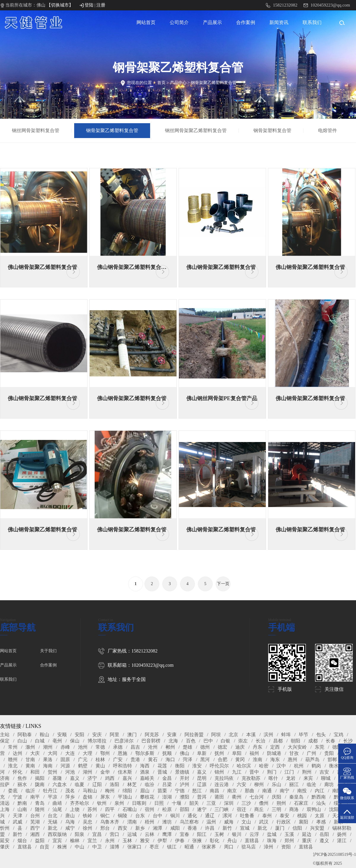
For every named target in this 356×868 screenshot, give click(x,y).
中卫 (97, 847)
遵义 (324, 841)
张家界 (209, 847)
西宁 (35, 828)
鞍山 (44, 735)
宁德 (180, 791)
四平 (110, 809)
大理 (88, 753)
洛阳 (115, 784)
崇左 (243, 741)
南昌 (214, 791)
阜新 (202, 753)
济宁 (92, 778)
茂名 (70, 791)
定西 (275, 747)
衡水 (334, 766)
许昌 (210, 828)
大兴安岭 (297, 747)
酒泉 (145, 772)
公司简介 (179, 22)
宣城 (245, 828)
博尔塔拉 (97, 741)
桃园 (302, 816)
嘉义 (202, 772)
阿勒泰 (25, 735)
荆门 (272, 772)
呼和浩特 (123, 766)
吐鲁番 (247, 816)
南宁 (285, 791)
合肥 (223, 759)
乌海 (70, 822)
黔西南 (319, 797)
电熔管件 (328, 130)
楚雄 (187, 747)
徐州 (88, 828)
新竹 (227, 828)
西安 (123, 828)
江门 (289, 772)
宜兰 (92, 841)
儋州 (264, 803)
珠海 (272, 841)
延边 (307, 834)
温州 (211, 822)
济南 (5, 778)
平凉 (53, 797)
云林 (150, 834)
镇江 (172, 847)
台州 (35, 816)
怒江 (197, 791)
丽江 (294, 784)
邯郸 (332, 759)
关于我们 (48, 651)
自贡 (44, 847)
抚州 (219, 753)
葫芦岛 (312, 759)
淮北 (13, 766)
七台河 (257, 797)
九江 (237, 772)
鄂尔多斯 (145, 753)
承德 (118, 747)
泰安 (285, 816)
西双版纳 (57, 834)
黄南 (30, 766)
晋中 (254, 772)
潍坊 (167, 822)
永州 (110, 841)
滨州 (268, 735)
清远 (5, 803)
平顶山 (125, 797)
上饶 (75, 809)
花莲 (162, 766)
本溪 (251, 735)
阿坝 (216, 735)
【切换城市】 (60, 5)
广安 (118, 759)
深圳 (229, 803)
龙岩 (291, 778)
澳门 (132, 735)
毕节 (303, 735)
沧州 (153, 747)
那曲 (249, 791)
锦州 (219, 772)
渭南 (132, 822)
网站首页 (146, 22)
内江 (320, 791)
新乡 (140, 828)
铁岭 (88, 816)
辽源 (202, 784)
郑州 (289, 841)
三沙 (246, 803)
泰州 (267, 816)
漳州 (268, 847)
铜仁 (105, 816)
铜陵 (123, 816)
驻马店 (249, 847)
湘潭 (158, 828)
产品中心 (178, 83)
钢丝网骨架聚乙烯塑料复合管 (196, 130)
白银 (225, 741)
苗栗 (162, 791)
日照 (159, 803)
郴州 (170, 747)
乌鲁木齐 (110, 822)
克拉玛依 (224, 778)
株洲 (62, 847)
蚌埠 (286, 735)
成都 (313, 741)
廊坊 (329, 784)
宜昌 (97, 834)
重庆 (307, 841)
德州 (205, 747)
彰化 (214, 841)
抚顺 (167, 753)
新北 (53, 828)
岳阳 (324, 834)
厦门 (280, 828)
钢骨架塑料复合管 (272, 130)
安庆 (97, 735)
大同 (53, 753)
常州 (13, 747)
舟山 (232, 841)
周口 (229, 847)
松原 (167, 809)
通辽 (210, 816)
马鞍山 (90, 791)
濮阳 (185, 797)
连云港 (222, 784)
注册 (101, 5)
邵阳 (185, 809)
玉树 (219, 834)
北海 (173, 741)
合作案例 (246, 22)
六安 (241, 784)
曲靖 (57, 803)
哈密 (264, 766)
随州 (40, 809)
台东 (140, 816)
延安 (5, 841)
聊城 (326, 778)
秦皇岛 (296, 797)
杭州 (299, 766)
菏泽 (187, 759)
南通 (267, 791)
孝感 (321, 822)
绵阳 (127, 791)
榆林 (75, 841)
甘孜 (294, 753)
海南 (48, 766)
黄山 (100, 766)
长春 (330, 741)
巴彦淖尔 (124, 741)
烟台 (22, 841)
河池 (70, 772)
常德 (100, 747)
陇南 (40, 784)
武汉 (264, 822)
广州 (311, 753)
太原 (320, 816)
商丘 (259, 809)
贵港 (135, 759)
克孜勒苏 (251, 778)
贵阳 (329, 753)
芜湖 (35, 822)
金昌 (167, 778)
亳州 (57, 741)
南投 (302, 791)
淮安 (197, 766)
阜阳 (237, 753)
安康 (172, 735)
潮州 (48, 747)
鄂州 (105, 753)
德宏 (223, 747)
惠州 (293, 759)
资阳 (286, 847)
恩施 (123, 753)
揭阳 (40, 778)
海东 (275, 759)
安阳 (80, 735)
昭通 (189, 847)
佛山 (185, 753)
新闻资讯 (279, 22)
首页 (161, 83)
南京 (232, 791)
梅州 (110, 791)
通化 (192, 816)
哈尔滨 (244, 766)
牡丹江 (50, 791)
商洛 (294, 809)
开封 (185, 778)
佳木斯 (125, 772)
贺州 (53, 772)
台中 (158, 816)
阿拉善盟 (194, 735)
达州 (18, 753)
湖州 (88, 772)
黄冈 (240, 759)
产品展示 (212, 22)
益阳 (40, 841)
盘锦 (88, 797)
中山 (80, 847)
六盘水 (60, 784)
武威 (18, 822)
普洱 (202, 797)
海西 (145, 766)
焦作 (22, 778)
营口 (115, 834)
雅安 (145, 841)
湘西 (35, 834)
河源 (65, 766)
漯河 (227, 816)
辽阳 (97, 784)
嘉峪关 (147, 778)
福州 (254, 753)
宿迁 (241, 809)
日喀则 (139, 803)
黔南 (22, 803)
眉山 (145, 791)
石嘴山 (130, 809)
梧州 (150, 822)
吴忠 (88, 822)
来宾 (308, 778)
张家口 (134, 847)
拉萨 (5, 784)
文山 (246, 822)
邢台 (105, 828)
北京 (233, 735)
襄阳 (303, 822)
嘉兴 (127, 778)
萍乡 (70, 797)
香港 (192, 828)
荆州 (307, 772)
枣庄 (154, 847)
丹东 (258, 747)
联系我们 (312, 22)
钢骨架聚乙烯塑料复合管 (214, 83)
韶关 (194, 803)
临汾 (150, 784)
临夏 (80, 784)
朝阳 (295, 741)
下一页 (223, 584)
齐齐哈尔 (80, 803)
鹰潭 (167, 834)
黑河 (205, 759)
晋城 (162, 772)
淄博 (115, 847)
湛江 (342, 841)
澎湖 (167, 797)
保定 (5, 741)
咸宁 (70, 828)
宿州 (150, 809)
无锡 (53, 822)
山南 (22, 809)
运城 (132, 834)
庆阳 (276, 797)
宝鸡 (338, 735)
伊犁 (162, 841)
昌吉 (135, 747)
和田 (35, 772)
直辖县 (252, 841)
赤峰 (65, 747)
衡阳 (180, 766)
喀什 (273, 778)
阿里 (115, 735)
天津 (18, 816)
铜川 (175, 816)
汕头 (321, 803)
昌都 (278, 741)
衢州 (237, 797)
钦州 (102, 803)
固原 (65, 759)
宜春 (185, 834)
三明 (276, 809)
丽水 (22, 784)
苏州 (92, 809)
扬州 (342, 834)
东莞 (320, 747)
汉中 (281, 766)
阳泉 (80, 834)
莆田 (219, 797)
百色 (191, 741)
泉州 (119, 803)
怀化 (18, 772)
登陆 (89, 5)
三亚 (211, 803)
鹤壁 (83, 766)
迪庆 (240, 747)
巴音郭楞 (151, 741)
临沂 (30, 791)
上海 (5, 809)
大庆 (35, 753)
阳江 (202, 834)
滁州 (30, 747)
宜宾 (57, 841)
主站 (5, 735)
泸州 (185, 784)
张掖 (197, 841)
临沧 (311, 784)
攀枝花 (147, 797)
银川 (237, 834)
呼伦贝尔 (219, 766)
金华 (105, 772)
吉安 (324, 772)
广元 (83, 759)
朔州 (281, 803)
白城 (40, 741)
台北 (53, 816)
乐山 (276, 784)
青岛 (40, 803)
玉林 (127, 841)
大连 (70, 753)
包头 (321, 735)
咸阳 (175, 828)
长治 (260, 741)
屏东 (105, 797)
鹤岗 (316, 766)
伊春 (180, 841)
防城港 (274, 753)
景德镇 (182, 772)
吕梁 (167, 784)
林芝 (132, 784)
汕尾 (57, 809)
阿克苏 (152, 735)
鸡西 (110, 778)
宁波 (18, 797)
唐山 (70, 816)
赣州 (13, 759)
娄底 (13, 791)
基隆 (57, 778)
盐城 (272, 834)
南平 (35, 797)
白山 (22, 741)
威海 (229, 822)
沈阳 (334, 809)
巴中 (208, 741)
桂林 (100, 759)
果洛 (48, 759)
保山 (75, 741)
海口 (170, 759)
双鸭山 (314, 809)
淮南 (258, 759)
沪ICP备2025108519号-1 (334, 854)
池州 (83, 747)
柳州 (259, 784)
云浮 (254, 834)
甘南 (30, 759)
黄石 (153, 759)
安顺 (62, 735)
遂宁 (202, 809)
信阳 (297, 828)
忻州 (5, 828)
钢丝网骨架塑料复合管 (36, 130)
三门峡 (222, 809)
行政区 (284, 822)
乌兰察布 (189, 822)
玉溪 (289, 834)
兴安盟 (317, 828)
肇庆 (5, 847)
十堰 (177, 803)
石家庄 (301, 803)
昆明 (202, 778)
